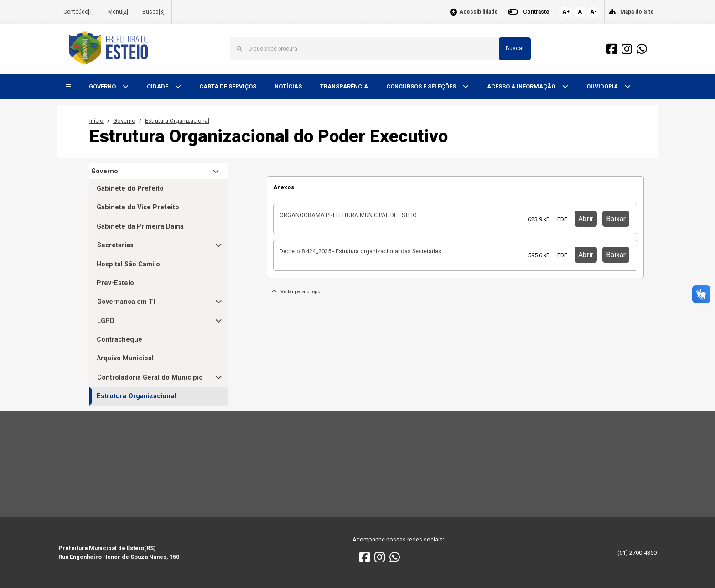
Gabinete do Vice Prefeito (138, 207)
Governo (124, 121)
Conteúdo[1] (79, 12)
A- (593, 12)
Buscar (515, 48)
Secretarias (115, 245)
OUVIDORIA (603, 86)
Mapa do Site (637, 12)
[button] (68, 87)
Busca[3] (153, 12)
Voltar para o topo (296, 292)
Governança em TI (126, 302)
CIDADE (158, 86)
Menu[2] (118, 12)
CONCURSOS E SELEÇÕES (422, 86)
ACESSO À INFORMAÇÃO (522, 86)
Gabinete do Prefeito (130, 189)
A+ (566, 12)
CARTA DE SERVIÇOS (228, 86)
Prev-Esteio (115, 283)
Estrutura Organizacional (177, 121)
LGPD (106, 321)
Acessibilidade (479, 12)
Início (96, 121)
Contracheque (119, 340)
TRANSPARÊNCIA (344, 86)
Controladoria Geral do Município (150, 377)
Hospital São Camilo (128, 264)
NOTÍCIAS (288, 86)
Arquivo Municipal (125, 358)
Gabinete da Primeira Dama (140, 226)
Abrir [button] (586, 219)
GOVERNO (103, 86)
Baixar (616, 219)
